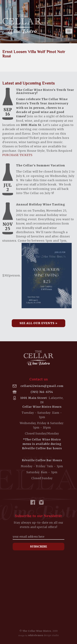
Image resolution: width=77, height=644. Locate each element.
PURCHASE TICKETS (17, 155)
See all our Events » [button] (38, 323)
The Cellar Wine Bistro (22, 24)
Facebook (33, 502)
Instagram (41, 502)
